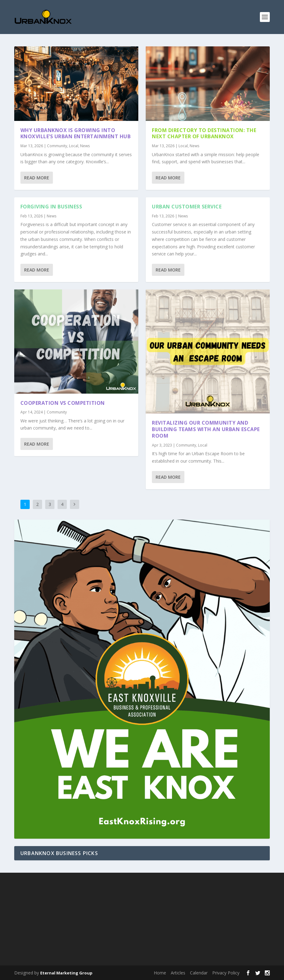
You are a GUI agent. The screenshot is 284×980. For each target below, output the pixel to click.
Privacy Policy (226, 973)
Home (160, 973)
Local (74, 146)
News (85, 146)
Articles (178, 973)
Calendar (199, 973)
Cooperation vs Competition (63, 403)
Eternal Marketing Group (66, 973)
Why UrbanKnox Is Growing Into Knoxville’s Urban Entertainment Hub (76, 133)
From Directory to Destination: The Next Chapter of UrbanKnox (204, 133)
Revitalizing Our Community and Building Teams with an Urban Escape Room (206, 429)
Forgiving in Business (51, 207)
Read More (37, 178)
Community (57, 146)
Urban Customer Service (187, 207)
